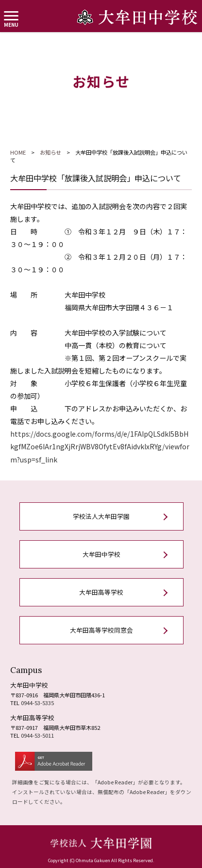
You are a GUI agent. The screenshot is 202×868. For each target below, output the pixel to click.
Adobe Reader (115, 782)
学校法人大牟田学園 (101, 516)
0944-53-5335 (37, 703)
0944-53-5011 (37, 735)
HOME (18, 152)
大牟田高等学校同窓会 (101, 630)
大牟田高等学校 (101, 592)
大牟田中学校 (101, 554)
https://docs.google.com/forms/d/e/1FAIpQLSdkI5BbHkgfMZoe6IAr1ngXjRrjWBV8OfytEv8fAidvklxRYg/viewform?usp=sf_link (100, 446)
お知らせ (50, 152)
